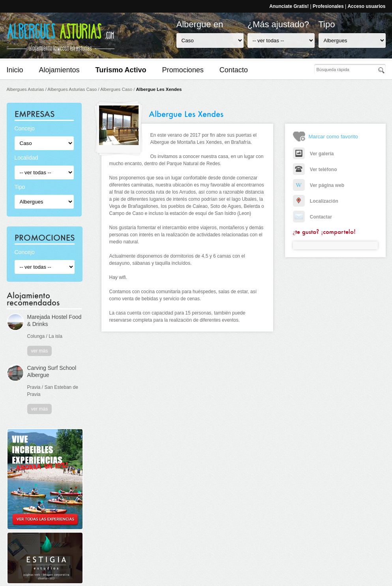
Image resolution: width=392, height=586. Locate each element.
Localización (316, 201)
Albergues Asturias (25, 89)
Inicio (15, 70)
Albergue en (200, 24)
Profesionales (328, 6)
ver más (40, 351)
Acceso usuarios (366, 6)
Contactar (312, 217)
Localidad (26, 158)
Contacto (234, 70)
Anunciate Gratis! (289, 6)
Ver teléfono (315, 170)
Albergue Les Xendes (159, 89)
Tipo (327, 24)
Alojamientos (59, 70)
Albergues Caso (116, 89)
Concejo (25, 128)
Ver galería (313, 154)
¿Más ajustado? (279, 24)
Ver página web (319, 185)
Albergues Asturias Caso (72, 89)
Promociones (183, 70)
